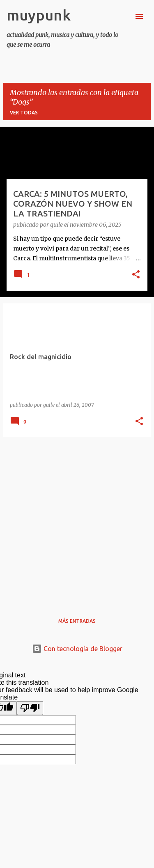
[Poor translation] (30, 708)
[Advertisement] (77, 520)
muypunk (39, 15)
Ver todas (24, 113)
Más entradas (77, 621)
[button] (136, 275)
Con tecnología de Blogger (77, 649)
